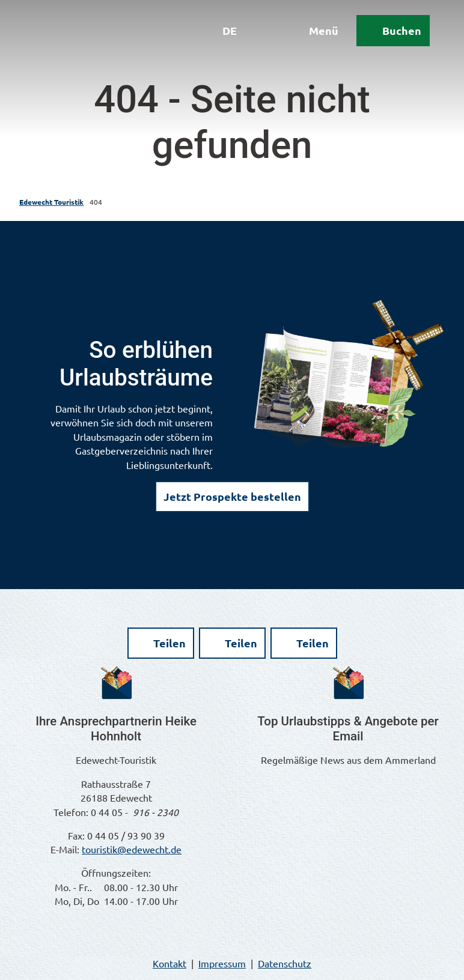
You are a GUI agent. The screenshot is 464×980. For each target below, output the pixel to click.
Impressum (222, 963)
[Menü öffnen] (311, 35)
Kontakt (169, 963)
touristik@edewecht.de (132, 849)
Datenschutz (285, 963)
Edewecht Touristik (51, 202)
